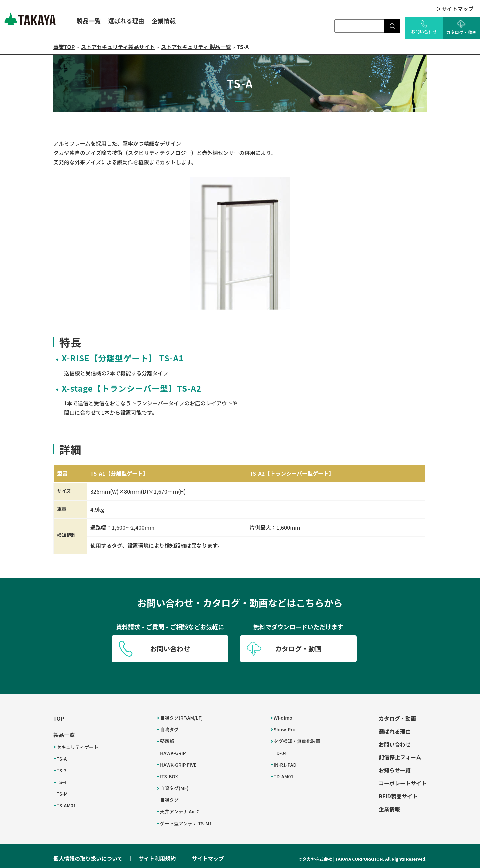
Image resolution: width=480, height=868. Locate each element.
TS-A (62, 759)
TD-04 (280, 753)
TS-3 (62, 770)
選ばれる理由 (126, 21)
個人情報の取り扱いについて (88, 858)
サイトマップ (208, 858)
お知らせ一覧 (395, 770)
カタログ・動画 (397, 718)
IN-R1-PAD (285, 765)
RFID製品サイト (398, 796)
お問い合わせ (395, 744)
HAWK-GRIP (173, 753)
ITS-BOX (169, 776)
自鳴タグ (169, 729)
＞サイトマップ (455, 9)
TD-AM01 (284, 776)
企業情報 (164, 21)
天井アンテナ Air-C (180, 812)
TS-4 (62, 782)
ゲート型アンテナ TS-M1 (186, 823)
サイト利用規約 (157, 858)
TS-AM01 (66, 806)
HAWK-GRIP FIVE (178, 765)
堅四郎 (167, 741)
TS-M (62, 794)
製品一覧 (89, 21)
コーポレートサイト (403, 783)
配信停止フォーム (400, 757)
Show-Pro (284, 729)
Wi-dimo (283, 718)
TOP (59, 718)
